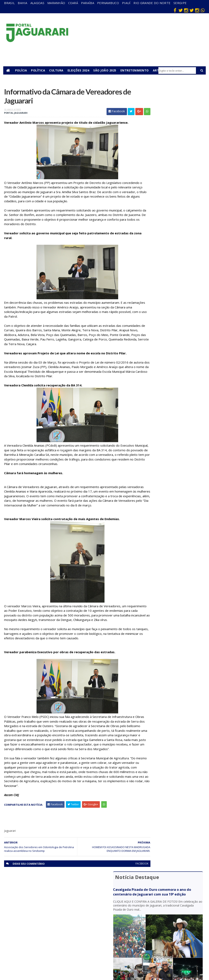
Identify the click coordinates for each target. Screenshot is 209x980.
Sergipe (180, 3)
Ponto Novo (53, 945)
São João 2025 (106, 70)
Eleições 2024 (79, 70)
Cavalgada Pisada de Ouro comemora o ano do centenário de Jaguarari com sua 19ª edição (173, 110)
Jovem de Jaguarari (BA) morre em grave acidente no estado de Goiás (170, 213)
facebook (127, 880)
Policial (111, 937)
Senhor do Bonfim (52, 953)
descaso (51, 904)
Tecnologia (53, 961)
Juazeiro (51, 928)
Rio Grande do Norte (152, 3)
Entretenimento (135, 70)
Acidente (52, 898)
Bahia (23, 3)
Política (39, 70)
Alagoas (37, 3)
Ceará (73, 3)
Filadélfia (51, 910)
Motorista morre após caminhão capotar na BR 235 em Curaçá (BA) (169, 260)
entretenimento (116, 912)
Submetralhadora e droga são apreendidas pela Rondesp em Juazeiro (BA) (173, 278)
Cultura (57, 70)
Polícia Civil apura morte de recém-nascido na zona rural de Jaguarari (170, 244)
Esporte (111, 919)
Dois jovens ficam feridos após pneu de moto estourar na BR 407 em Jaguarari (173, 229)
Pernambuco (108, 3)
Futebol (111, 931)
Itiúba (49, 922)
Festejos (112, 925)
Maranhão (56, 3)
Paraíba (88, 3)
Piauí (126, 3)
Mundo (50, 934)
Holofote (51, 916)
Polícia (22, 70)
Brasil (9, 3)
